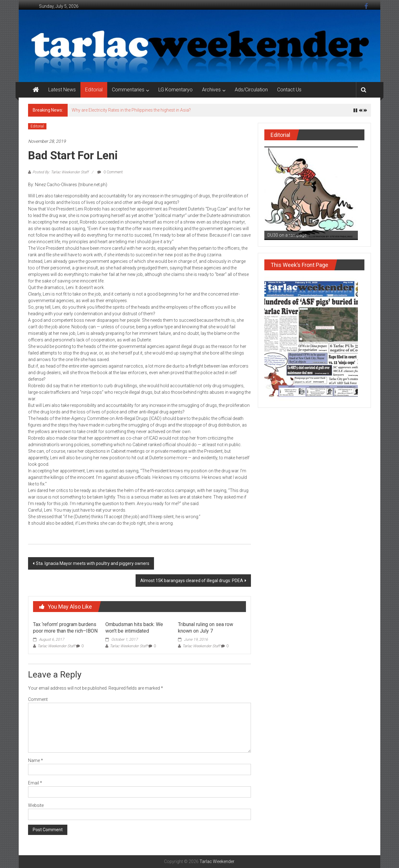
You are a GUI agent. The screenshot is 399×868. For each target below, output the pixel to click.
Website (36, 805)
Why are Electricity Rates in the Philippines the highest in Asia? (131, 110)
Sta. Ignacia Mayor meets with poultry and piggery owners (93, 563)
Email (35, 783)
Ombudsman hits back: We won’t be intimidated (134, 628)
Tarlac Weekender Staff (56, 646)
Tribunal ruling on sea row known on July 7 (206, 628)
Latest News (62, 90)
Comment (38, 699)
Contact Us (289, 90)
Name (36, 760)
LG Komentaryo (175, 90)
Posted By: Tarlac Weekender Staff (60, 172)
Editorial (94, 90)
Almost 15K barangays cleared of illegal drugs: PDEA (192, 581)
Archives (211, 90)
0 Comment (110, 172)
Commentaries (128, 90)
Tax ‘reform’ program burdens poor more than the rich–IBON (65, 628)
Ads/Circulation (251, 90)
